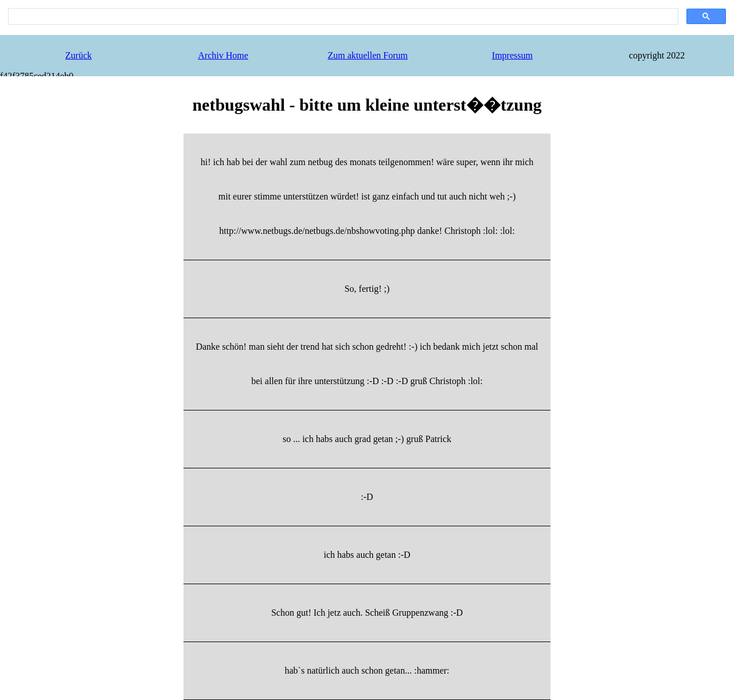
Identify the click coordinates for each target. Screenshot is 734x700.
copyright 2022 (657, 55)
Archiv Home (223, 55)
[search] (342, 17)
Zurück (79, 55)
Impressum (512, 55)
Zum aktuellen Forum (368, 55)
